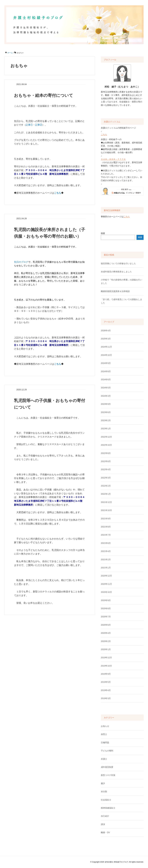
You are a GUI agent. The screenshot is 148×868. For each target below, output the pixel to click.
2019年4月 (106, 690)
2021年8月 (106, 527)
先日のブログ (21, 262)
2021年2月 (106, 559)
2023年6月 (106, 412)
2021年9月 (106, 519)
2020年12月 (106, 576)
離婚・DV (105, 832)
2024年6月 (106, 380)
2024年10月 (106, 355)
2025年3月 (106, 339)
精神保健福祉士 (108, 808)
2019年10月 (106, 666)
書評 (103, 783)
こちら (104, 134)
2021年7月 (106, 535)
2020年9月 (106, 600)
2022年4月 (106, 469)
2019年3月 (106, 698)
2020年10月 (106, 592)
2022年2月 (106, 486)
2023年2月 (106, 420)
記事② (39, 125)
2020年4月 (106, 633)
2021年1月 (106, 568)
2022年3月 (106, 478)
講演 (103, 824)
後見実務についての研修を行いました (118, 263)
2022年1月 (106, 494)
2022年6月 (106, 461)
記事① (29, 125)
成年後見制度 (107, 767)
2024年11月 (106, 347)
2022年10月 (106, 445)
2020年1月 (106, 649)
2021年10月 (106, 510)
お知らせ (105, 726)
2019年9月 (106, 674)
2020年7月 (106, 617)
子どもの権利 (107, 751)
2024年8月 (106, 371)
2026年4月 (106, 331)
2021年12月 (106, 502)
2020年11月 (106, 584)
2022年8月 (106, 453)
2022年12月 (106, 437)
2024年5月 (106, 388)
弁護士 (104, 759)
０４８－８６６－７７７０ (113, 159)
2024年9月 (106, 363)
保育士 (104, 734)
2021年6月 (106, 543)
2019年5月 (106, 682)
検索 (103, 233)
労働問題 (105, 743)
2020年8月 (106, 608)
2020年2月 (106, 641)
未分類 (104, 792)
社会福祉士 (106, 800)
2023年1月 (106, 429)
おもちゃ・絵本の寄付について (44, 95)
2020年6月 (106, 625)
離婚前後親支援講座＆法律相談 (115, 291)
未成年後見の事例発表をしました (116, 272)
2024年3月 (106, 396)
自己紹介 (105, 816)
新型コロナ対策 (108, 775)
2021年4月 (106, 551)
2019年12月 (106, 657)
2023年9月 (106, 404)
